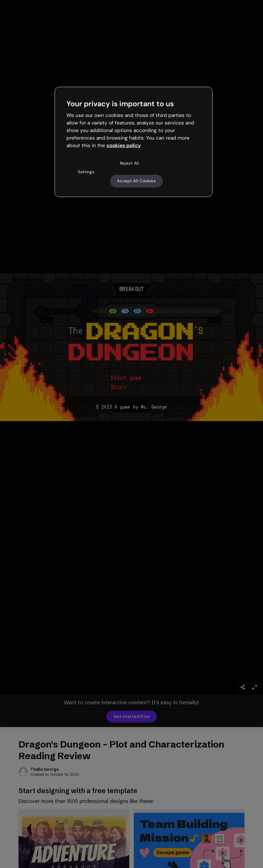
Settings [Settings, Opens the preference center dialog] (86, 172)
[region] (134, 142)
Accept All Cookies (136, 181)
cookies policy (124, 145)
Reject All (129, 163)
